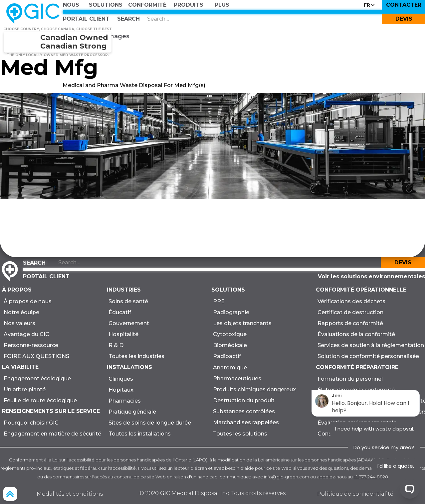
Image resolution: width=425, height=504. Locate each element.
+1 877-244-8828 (371, 477)
